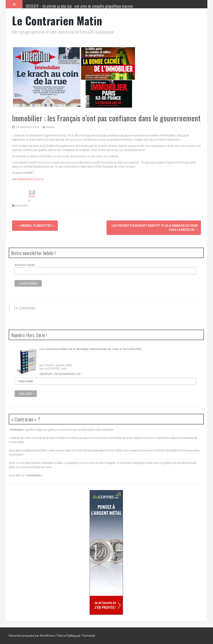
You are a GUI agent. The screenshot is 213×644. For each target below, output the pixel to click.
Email (32, 196)
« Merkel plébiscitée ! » (35, 226)
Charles (50, 127)
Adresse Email (25, 265)
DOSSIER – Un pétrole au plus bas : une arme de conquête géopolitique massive (79, 6)
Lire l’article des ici (28, 179)
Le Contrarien (25, 308)
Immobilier (22, 206)
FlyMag (71, 636)
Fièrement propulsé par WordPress (32, 636)
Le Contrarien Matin (57, 20)
